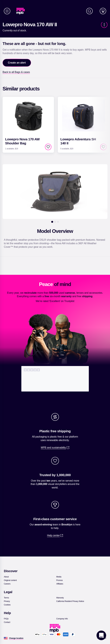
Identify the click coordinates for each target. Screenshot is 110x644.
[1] (52, 222)
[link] (22, 11)
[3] (58, 222)
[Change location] (16, 638)
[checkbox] (48, 147)
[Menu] (7, 11)
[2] (55, 222)
